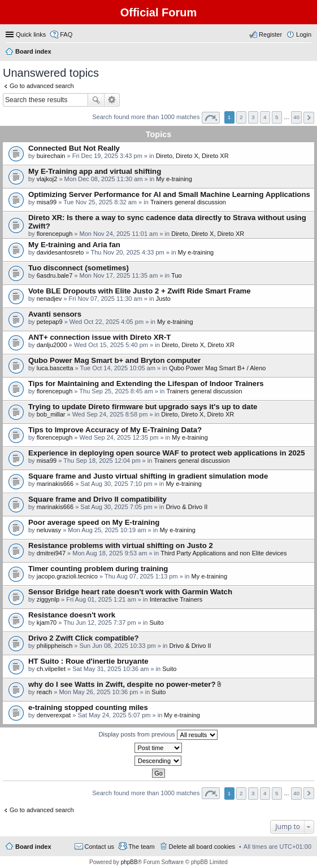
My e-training (174, 179)
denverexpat (54, 715)
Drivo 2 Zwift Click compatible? (84, 638)
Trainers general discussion (188, 202)
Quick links (31, 34)
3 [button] (253, 117)
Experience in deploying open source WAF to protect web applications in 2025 (167, 453)
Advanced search (112, 100)
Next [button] (309, 118)
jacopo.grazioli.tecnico (67, 576)
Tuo (177, 275)
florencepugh (55, 234)
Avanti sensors (55, 314)
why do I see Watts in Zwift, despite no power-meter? (122, 684)
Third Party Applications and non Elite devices (223, 553)
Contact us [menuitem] (100, 847)
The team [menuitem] (141, 847)
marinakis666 (55, 484)
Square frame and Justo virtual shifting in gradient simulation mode (148, 476)
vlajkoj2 (47, 179)
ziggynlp (48, 599)
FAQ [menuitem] (66, 34)
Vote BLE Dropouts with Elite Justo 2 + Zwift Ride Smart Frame (140, 291)
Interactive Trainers (176, 599)
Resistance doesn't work (72, 615)
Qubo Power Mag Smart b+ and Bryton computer (114, 360)
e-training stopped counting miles (88, 707)
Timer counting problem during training (98, 569)
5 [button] (277, 117)
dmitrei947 (51, 553)
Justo (163, 299)
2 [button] (241, 117)
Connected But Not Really (74, 148)
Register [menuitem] (270, 34)
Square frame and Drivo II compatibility (97, 499)
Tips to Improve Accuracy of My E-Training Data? (115, 430)
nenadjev (49, 299)
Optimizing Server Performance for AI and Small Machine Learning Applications (169, 194)
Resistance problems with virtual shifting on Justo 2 (121, 545)
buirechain (51, 156)
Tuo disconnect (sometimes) (79, 268)
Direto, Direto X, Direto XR (192, 156)
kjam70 (47, 622)
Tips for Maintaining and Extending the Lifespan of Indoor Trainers (146, 383)
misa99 (47, 202)
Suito (156, 622)
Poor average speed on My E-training (94, 522)
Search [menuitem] (307, 52)
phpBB (129, 862)
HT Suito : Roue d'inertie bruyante (88, 661)
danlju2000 (52, 345)
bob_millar (51, 414)
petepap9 (50, 322)
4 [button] (265, 117)
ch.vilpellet (51, 669)
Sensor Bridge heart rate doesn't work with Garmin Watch (130, 592)
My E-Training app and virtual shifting (95, 171)
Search (96, 100)
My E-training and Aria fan (74, 245)
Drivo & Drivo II (186, 507)
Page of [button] (211, 118)
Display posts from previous (158, 735)
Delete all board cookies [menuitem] (202, 847)
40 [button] (296, 117)
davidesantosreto (60, 252)
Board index (33, 847)
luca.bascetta (55, 368)
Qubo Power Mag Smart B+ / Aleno (218, 368)
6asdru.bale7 (55, 275)
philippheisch (55, 646)
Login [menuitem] (304, 34)
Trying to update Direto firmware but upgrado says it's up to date (143, 407)
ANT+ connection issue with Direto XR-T (99, 337)
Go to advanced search (42, 86)
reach (45, 692)
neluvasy (49, 530)
